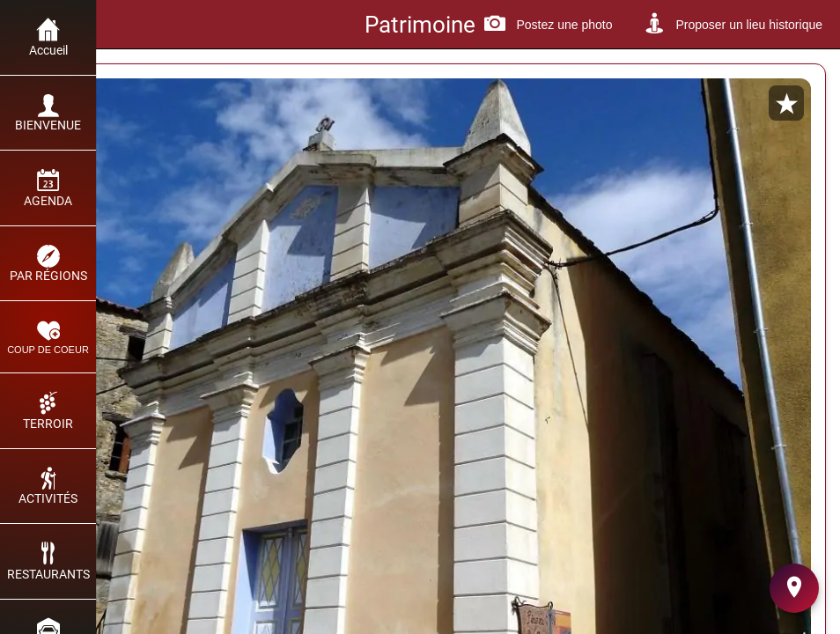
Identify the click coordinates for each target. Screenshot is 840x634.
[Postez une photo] (548, 25)
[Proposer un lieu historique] (733, 25)
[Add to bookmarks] (786, 103)
